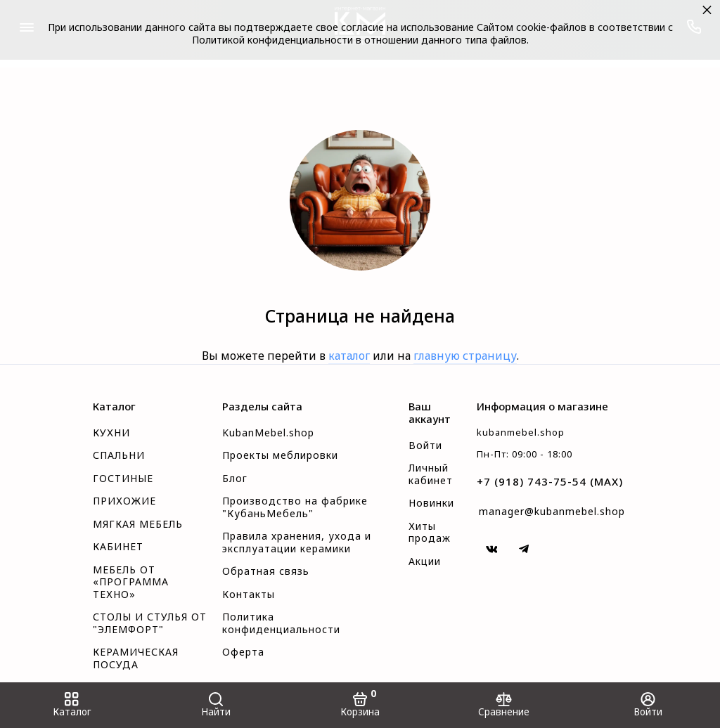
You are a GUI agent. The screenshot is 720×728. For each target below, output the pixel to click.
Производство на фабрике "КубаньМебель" (295, 507)
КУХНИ (111, 433)
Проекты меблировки (280, 455)
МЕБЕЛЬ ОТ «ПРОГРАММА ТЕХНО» (131, 582)
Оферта (243, 652)
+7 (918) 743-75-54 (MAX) (550, 481)
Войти (425, 446)
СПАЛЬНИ (119, 455)
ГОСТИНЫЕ (123, 479)
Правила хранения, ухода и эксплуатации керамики (297, 542)
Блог (235, 479)
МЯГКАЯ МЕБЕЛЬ (138, 524)
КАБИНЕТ (118, 547)
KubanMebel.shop (268, 433)
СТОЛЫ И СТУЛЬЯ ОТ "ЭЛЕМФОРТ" (150, 623)
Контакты (249, 594)
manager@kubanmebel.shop (552, 511)
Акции (425, 561)
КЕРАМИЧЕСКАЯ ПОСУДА (136, 658)
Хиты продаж (430, 533)
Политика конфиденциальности (281, 623)
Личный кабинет (431, 474)
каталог (349, 356)
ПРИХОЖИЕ (124, 501)
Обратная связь (266, 571)
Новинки (431, 503)
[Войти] (648, 705)
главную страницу (465, 356)
